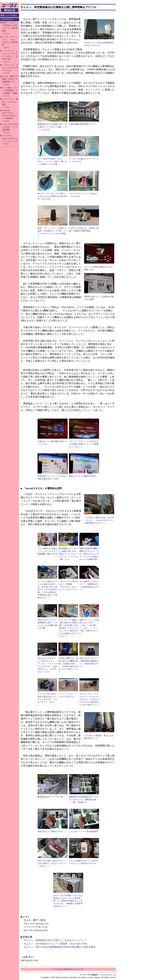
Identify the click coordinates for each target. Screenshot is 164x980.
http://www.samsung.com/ (36, 923)
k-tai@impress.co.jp (108, 975)
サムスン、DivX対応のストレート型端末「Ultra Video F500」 (56, 944)
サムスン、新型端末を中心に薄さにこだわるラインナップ (55, 940)
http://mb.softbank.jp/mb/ (36, 930)
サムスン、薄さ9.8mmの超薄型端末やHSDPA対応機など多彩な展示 (60, 947)
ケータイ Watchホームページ (68, 969)
